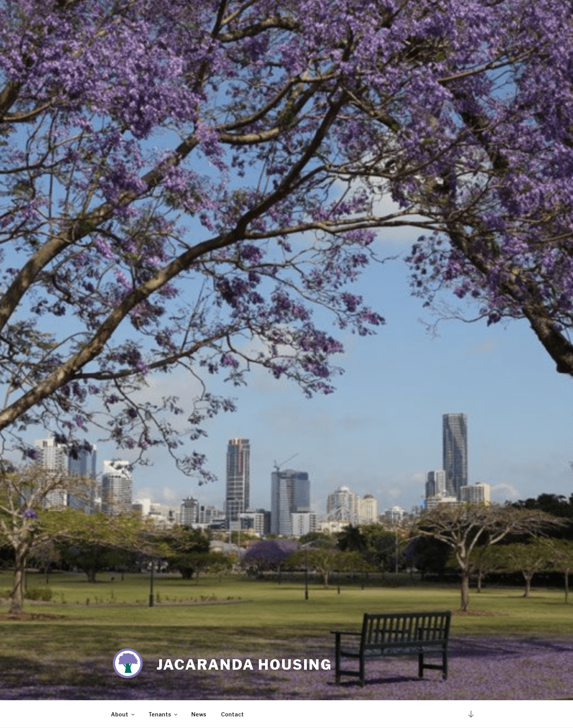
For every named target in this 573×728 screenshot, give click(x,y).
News (199, 714)
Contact (232, 714)
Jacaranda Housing (244, 665)
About (123, 714)
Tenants (163, 714)
